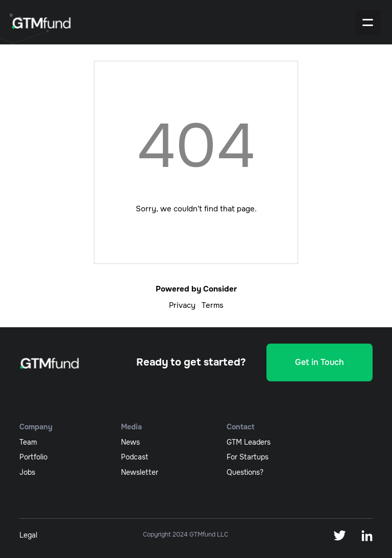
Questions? (245, 472)
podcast (134, 457)
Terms (213, 305)
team (28, 442)
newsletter (140, 472)
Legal (28, 535)
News (130, 442)
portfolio (33, 457)
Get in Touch (320, 362)
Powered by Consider (196, 289)
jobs (27, 472)
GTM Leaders (249, 442)
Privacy (182, 305)
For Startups (248, 457)
